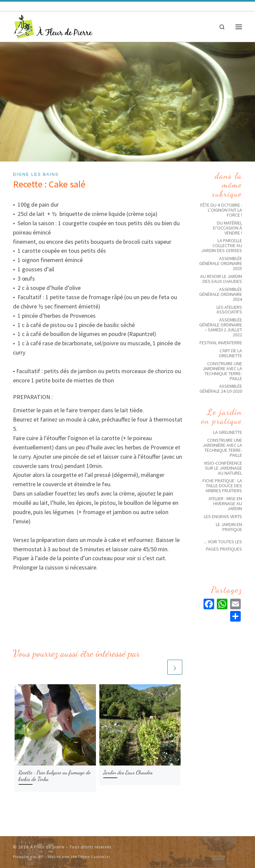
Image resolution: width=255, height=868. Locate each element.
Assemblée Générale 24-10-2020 (221, 389)
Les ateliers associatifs (229, 310)
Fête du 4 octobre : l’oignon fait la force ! (221, 210)
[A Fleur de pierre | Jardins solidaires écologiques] (53, 26)
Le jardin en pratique (229, 527)
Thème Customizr (94, 857)
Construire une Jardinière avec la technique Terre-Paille (222, 371)
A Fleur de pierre (47, 847)
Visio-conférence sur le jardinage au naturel (223, 468)
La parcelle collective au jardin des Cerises (222, 245)
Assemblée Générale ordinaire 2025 (221, 263)
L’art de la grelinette (230, 353)
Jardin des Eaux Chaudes (128, 772)
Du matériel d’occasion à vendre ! (227, 228)
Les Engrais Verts (223, 516)
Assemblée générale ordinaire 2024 (221, 294)
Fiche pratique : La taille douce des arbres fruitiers (222, 486)
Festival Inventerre (221, 343)
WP (41, 857)
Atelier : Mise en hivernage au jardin (225, 503)
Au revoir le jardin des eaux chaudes (221, 279)
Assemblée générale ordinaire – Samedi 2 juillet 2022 (221, 327)
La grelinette (228, 432)
